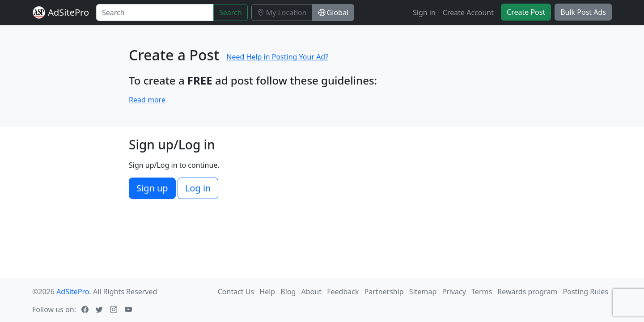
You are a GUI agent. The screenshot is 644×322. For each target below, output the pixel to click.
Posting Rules (586, 292)
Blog (288, 292)
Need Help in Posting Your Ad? (277, 57)
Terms (482, 292)
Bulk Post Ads (583, 12)
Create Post (526, 12)
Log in (198, 188)
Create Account (468, 13)
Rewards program (527, 292)
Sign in (424, 13)
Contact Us (236, 292)
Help (267, 292)
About (311, 292)
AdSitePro (68, 12)
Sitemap (423, 292)
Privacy (454, 292)
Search (231, 13)
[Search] (155, 13)
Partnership (384, 292)
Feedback (343, 292)
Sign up (152, 188)
